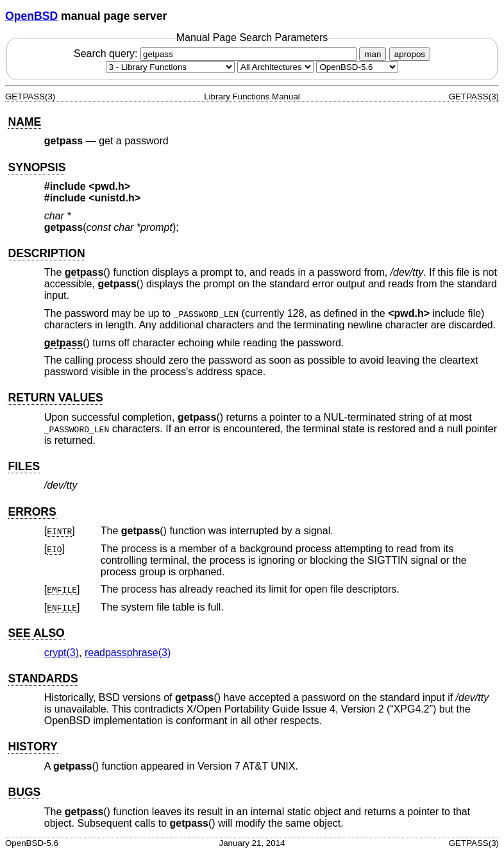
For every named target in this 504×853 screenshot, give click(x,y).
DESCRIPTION (46, 253)
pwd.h (110, 186)
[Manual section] (170, 67)
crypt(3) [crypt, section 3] (62, 653)
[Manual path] (357, 67)
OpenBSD (31, 16)
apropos (410, 54)
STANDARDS (43, 679)
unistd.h (115, 198)
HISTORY (32, 747)
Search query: (217, 54)
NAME (24, 122)
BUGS (24, 792)
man (373, 54)
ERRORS (32, 512)
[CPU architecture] (275, 67)
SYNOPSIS (37, 167)
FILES (24, 466)
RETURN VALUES (55, 398)
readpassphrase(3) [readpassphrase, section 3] (128, 653)
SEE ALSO (36, 633)
